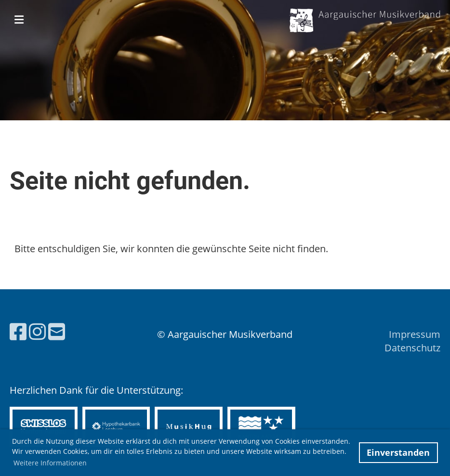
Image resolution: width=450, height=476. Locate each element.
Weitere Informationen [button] (50, 463)
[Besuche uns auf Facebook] (18, 331)
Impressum (415, 334)
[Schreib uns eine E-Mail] (57, 331)
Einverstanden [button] (398, 452)
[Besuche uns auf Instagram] (37, 331)
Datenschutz (412, 348)
